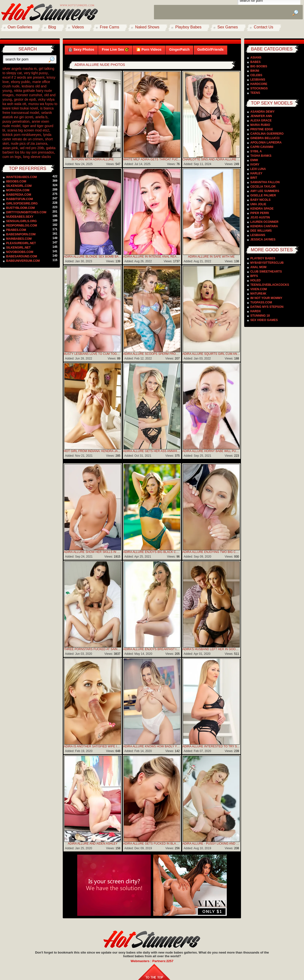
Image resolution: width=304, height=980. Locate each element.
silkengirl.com (19, 186)
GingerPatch (179, 49)
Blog (52, 27)
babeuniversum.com (23, 261)
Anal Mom (258, 267)
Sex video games (264, 320)
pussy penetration (16, 121)
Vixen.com (259, 289)
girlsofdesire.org (22, 203)
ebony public (21, 82)
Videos (78, 27)
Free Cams (109, 27)
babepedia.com (19, 195)
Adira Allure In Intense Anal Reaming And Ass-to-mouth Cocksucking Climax (152, 257)
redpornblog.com (22, 226)
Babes (255, 62)
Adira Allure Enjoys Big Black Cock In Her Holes (152, 552)
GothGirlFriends (210, 49)
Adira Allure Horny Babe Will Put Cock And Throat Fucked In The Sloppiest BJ (211, 451)
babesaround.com (22, 256)
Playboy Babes (188, 27)
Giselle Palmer (263, 195)
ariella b (41, 117)
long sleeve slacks (37, 157)
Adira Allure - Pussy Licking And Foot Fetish (211, 844)
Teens (255, 93)
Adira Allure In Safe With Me (211, 257)
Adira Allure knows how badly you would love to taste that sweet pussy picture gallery (152, 746)
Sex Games (228, 27)
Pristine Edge (262, 129)
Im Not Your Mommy (266, 298)
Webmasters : (142, 961)
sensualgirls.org (21, 221)
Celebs (256, 75)
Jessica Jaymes (263, 239)
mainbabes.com (19, 239)
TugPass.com (261, 302)
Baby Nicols (260, 200)
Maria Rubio (260, 125)
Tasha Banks (261, 156)
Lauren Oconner (264, 222)
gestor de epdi (25, 99)
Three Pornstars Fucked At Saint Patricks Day (93, 649)
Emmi (254, 160)
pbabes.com (16, 230)
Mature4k (258, 294)
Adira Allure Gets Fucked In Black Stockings (152, 844)
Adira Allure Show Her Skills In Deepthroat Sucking (93, 552)
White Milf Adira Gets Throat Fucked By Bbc (152, 159)
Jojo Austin (260, 217)
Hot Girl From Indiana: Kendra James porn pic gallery (93, 451)
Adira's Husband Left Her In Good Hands (211, 649)
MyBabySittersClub (267, 263)
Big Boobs (259, 66)
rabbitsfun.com (19, 199)
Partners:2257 (163, 961)
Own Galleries (20, 27)
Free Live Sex (115, 50)
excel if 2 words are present (23, 77)
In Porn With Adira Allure (93, 159)
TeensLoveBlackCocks (270, 285)
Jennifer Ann (261, 116)
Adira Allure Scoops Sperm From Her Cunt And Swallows (152, 354)
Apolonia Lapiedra (266, 143)
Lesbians (258, 80)
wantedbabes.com (21, 177)
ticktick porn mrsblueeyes (22, 135)
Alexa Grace (261, 120)
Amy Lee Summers (265, 191)
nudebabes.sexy (20, 217)
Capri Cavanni (262, 147)
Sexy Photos (81, 50)
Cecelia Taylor (263, 187)
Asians (256, 58)
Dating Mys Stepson (267, 307)
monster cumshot (29, 95)
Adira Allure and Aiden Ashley (93, 844)
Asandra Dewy (262, 112)
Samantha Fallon (265, 182)
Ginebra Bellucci (265, 138)
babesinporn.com (21, 234)
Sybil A (256, 151)
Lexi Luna (258, 169)
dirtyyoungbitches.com (26, 212)
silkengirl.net (18, 248)
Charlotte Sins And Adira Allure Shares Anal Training (211, 159)
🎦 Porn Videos (149, 49)
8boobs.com (16, 181)
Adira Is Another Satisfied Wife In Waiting (93, 746)
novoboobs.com (20, 252)
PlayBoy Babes (263, 258)
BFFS (254, 276)
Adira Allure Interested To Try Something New (211, 746)
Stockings (259, 88)
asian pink (10, 148)
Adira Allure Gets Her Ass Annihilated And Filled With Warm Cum (152, 451)
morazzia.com (18, 190)
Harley (256, 173)
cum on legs (12, 157)
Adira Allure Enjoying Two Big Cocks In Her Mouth (211, 552)
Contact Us (263, 27)
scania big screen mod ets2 (28, 130)
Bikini (255, 71)
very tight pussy (36, 73)
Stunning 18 (260, 316)
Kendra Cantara (264, 226)
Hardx (256, 311)
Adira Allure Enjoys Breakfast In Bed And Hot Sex (152, 649)
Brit (254, 178)
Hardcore (259, 84)
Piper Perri (260, 213)
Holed (255, 280)
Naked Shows (147, 27)
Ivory (255, 165)
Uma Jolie (258, 204)
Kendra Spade (262, 209)
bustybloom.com (20, 208)
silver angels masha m (19, 69)
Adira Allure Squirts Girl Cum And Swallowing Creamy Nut (211, 354)
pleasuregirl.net (21, 243)
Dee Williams (261, 231)
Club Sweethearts (266, 272)
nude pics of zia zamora (29, 143)
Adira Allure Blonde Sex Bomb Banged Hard (93, 257)
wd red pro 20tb (32, 148)
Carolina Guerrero (267, 134)
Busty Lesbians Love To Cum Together (93, 354)
